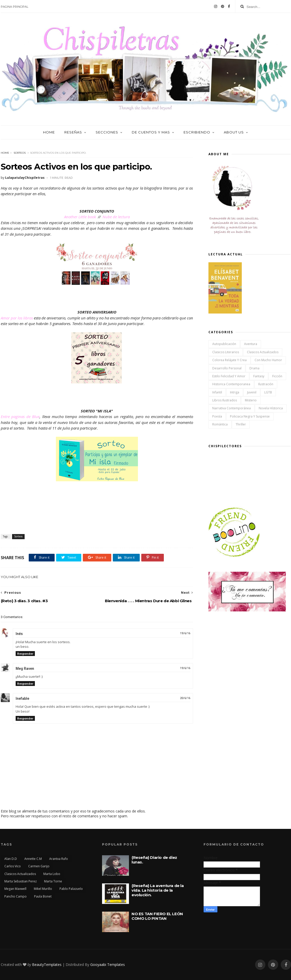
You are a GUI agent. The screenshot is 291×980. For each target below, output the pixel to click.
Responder (25, 654)
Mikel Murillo (43, 889)
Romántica (220, 424)
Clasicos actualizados (263, 352)
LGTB (268, 392)
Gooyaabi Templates (108, 965)
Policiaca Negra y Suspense (250, 416)
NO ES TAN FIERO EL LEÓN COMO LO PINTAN (157, 916)
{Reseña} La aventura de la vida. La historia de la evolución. (158, 890)
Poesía (217, 416)
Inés (19, 634)
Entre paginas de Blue (20, 416)
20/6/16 (185, 698)
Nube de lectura (116, 217)
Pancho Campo (16, 896)
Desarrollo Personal (227, 368)
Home (49, 132)
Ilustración (266, 384)
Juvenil (252, 392)
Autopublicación (224, 344)
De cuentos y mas (151, 132)
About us (234, 132)
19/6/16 (185, 633)
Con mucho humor (268, 360)
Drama (254, 368)
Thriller (241, 424)
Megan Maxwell (15, 889)
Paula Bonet (43, 896)
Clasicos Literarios (226, 352)
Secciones (107, 132)
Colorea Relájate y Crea (229, 360)
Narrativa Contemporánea (232, 408)
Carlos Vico (13, 866)
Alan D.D (11, 859)
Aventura (251, 344)
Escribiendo (197, 132)
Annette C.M (33, 859)
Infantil (217, 392)
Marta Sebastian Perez (21, 881)
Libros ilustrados (225, 400)
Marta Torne (53, 881)
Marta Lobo (52, 874)
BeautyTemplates (47, 965)
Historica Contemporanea (231, 384)
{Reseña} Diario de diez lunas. (154, 860)
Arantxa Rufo (59, 859)
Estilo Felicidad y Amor (229, 376)
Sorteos (20, 153)
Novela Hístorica (271, 408)
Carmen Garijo (39, 866)
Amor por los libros (17, 318)
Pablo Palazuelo (71, 889)
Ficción (277, 376)
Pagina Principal (14, 7)
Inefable (22, 698)
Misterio (251, 400)
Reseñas (73, 132)
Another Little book (81, 217)
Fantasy (259, 376)
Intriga (235, 392)
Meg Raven (25, 669)
